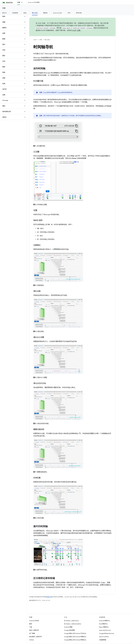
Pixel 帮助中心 (103, 624)
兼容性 (45, 13)
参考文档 (79, 13)
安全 (25, 13)
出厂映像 (32, 633)
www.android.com (105, 630)
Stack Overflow (104, 637)
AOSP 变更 (76, 30)
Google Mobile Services (107, 633)
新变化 (5, 13)
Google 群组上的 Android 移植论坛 (75, 640)
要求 (31, 624)
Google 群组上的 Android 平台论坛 (75, 633)
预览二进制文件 (34, 630)
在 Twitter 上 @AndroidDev (73, 624)
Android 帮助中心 (105, 621)
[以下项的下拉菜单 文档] (23, 2)
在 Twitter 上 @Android (71, 621)
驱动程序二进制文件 (36, 637)
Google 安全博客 (69, 630)
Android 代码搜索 (34, 2)
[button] (12, 16)
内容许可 (49, 597)
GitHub (31, 640)
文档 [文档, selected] (19, 2)
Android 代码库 (34, 621)
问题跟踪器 (103, 640)
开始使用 (15, 13)
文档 (4, 8)
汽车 (69, 13)
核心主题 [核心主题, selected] (35, 13)
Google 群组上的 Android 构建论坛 (75, 637)
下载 (31, 627)
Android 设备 (58, 13)
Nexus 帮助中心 (104, 627)
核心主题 (47, 40)
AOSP (35, 40)
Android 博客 (68, 627)
